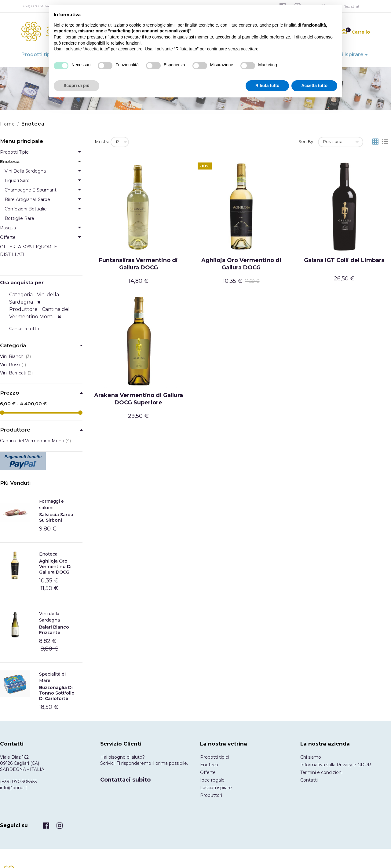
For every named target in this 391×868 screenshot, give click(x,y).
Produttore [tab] (15, 430)
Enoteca (48, 554)
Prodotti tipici (214, 757)
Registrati (352, 6)
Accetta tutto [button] (314, 86)
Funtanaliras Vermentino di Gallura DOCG (138, 264)
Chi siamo (311, 757)
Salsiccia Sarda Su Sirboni (56, 517)
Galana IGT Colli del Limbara (344, 260)
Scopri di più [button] (77, 86)
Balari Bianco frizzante (54, 630)
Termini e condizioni (321, 772)
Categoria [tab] (13, 346)
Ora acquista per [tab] (22, 283)
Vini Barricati (16, 373)
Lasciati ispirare (216, 788)
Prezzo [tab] (10, 393)
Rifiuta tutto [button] (267, 86)
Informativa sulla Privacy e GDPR (336, 765)
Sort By (306, 141)
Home (7, 124)
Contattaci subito (125, 780)
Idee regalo (212, 780)
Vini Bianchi (15, 356)
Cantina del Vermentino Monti (35, 441)
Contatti (309, 780)
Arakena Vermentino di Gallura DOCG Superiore (139, 399)
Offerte (208, 772)
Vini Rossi (13, 365)
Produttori (211, 795)
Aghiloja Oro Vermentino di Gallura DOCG (241, 264)
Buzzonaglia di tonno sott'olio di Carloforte (57, 693)
